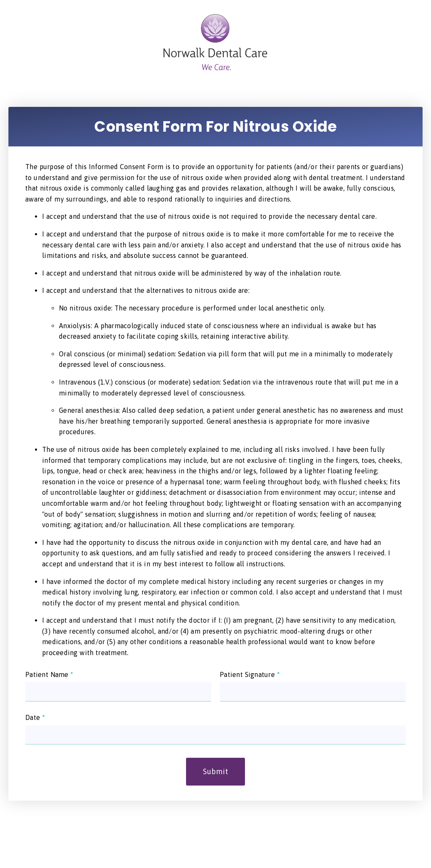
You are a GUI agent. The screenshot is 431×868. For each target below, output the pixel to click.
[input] (118, 692)
